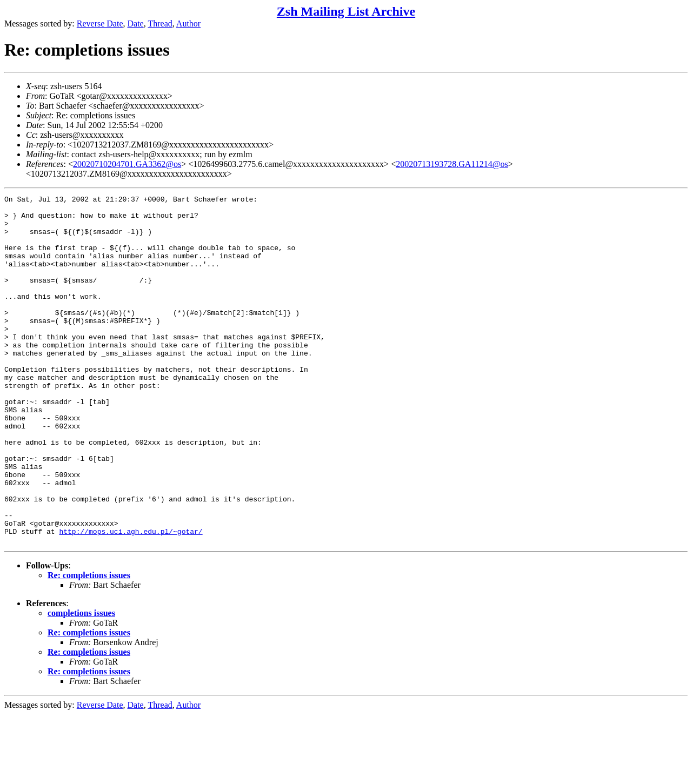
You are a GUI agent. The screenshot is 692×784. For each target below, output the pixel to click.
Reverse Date (100, 24)
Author (188, 24)
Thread (160, 24)
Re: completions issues (89, 645)
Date (136, 24)
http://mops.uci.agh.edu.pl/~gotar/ (131, 599)
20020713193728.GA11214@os (452, 164)
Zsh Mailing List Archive (346, 11)
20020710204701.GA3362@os (127, 164)
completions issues (81, 683)
